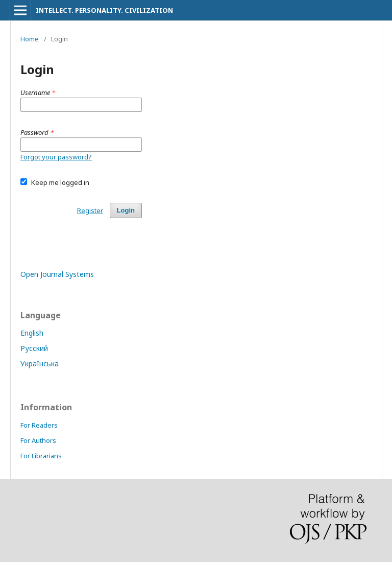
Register (90, 210)
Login (126, 210)
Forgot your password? (56, 157)
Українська (40, 364)
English (32, 333)
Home (30, 39)
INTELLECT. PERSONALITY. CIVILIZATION (104, 10)
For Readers (39, 425)
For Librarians (41, 456)
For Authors (38, 440)
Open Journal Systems (57, 274)
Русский (34, 348)
